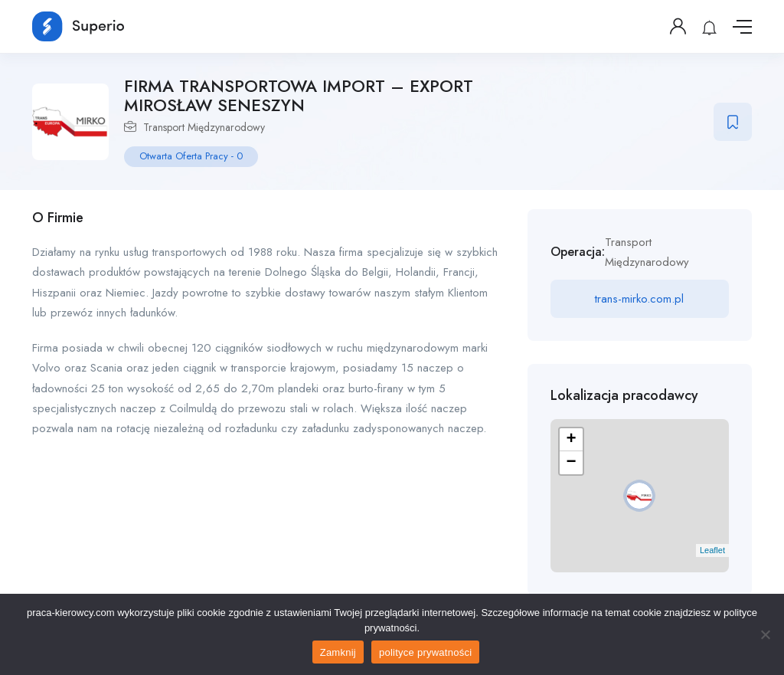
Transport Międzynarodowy (204, 127)
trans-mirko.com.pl (639, 299)
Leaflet (712, 550)
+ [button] (572, 440)
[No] (765, 634)
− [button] (572, 463)
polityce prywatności (425, 652)
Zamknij (338, 652)
